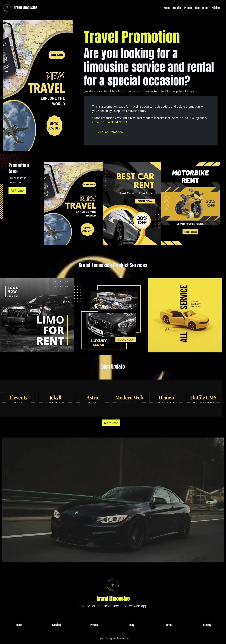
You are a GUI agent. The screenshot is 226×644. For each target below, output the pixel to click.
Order (206, 8)
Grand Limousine (20, 8)
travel (134, 107)
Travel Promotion (132, 37)
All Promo (17, 191)
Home (167, 8)
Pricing (216, 8)
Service (177, 8)
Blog (197, 8)
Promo (188, 8)
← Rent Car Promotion (108, 132)
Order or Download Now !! (110, 122)
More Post (111, 423)
